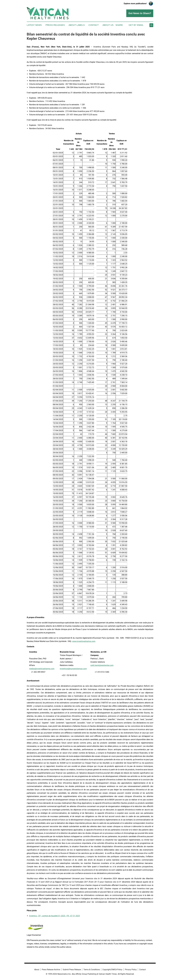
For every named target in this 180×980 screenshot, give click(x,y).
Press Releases (55, 25)
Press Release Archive (51, 970)
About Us (108, 25)
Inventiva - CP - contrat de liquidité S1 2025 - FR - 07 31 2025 (54, 916)
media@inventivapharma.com (42, 669)
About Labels (77, 25)
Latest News (34, 25)
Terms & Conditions (92, 970)
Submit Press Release (72, 970)
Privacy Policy (131, 970)
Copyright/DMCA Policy (112, 970)
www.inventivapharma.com (84, 641)
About (37, 970)
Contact (94, 25)
